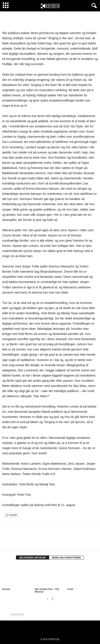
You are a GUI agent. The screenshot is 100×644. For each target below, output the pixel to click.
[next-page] (53, 599)
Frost (70, 589)
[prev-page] (47, 599)
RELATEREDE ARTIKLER (33, 557)
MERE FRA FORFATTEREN (67, 557)
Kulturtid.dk (17, 614)
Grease (6, 589)
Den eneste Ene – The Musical (47, 590)
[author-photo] (50, 536)
